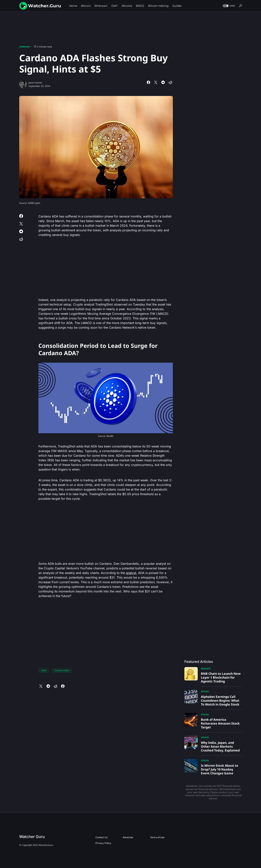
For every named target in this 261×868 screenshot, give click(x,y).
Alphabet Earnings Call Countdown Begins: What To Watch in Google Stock (220, 701)
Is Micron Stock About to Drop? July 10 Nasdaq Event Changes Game (220, 769)
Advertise (128, 837)
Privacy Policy (103, 843)
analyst (131, 573)
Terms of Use (157, 837)
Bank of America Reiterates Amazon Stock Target (220, 723)
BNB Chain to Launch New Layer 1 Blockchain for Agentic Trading (221, 677)
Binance (206, 668)
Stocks (205, 691)
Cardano (25, 47)
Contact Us (101, 837)
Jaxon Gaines (35, 83)
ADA (44, 670)
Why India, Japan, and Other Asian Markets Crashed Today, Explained (220, 746)
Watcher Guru (32, 837)
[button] (228, 6)
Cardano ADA (62, 670)
